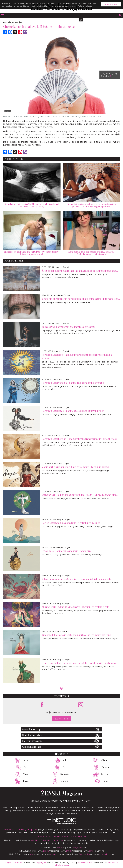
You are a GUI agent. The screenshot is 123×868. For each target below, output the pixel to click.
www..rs (58, 848)
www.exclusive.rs (94, 851)
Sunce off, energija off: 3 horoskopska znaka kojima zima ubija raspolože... (81, 299)
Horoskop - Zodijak (61, 267)
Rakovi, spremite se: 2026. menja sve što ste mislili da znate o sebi (76, 579)
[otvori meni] (2, 15)
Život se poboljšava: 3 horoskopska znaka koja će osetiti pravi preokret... (80, 271)
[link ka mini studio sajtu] (62, 823)
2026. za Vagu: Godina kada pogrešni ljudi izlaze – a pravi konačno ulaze (80, 495)
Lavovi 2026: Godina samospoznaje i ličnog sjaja (67, 551)
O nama (40, 837)
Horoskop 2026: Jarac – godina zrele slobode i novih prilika (73, 411)
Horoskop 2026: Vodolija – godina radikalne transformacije (73, 383)
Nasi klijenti (69, 837)
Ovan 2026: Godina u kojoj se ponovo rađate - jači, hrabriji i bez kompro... (80, 663)
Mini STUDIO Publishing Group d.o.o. (21, 830)
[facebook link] (42, 705)
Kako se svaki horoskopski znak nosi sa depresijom (68, 327)
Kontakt (83, 837)
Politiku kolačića (85, 6)
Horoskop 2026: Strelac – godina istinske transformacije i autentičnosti (79, 439)
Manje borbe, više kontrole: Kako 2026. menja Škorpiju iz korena (75, 467)
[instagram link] (81, 705)
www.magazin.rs (48, 851)
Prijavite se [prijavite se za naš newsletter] (62, 719)
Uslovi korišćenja (85, 862)
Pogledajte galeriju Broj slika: (110, 75)
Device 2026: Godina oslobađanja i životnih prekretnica (71, 523)
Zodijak (18, 22)
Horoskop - (9, 22)
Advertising (53, 837)
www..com (77, 848)
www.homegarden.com (58, 854)
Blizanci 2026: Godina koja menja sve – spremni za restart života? (76, 607)
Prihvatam (111, 4)
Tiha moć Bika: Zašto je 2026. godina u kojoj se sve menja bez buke (76, 635)
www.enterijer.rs (33, 854)
